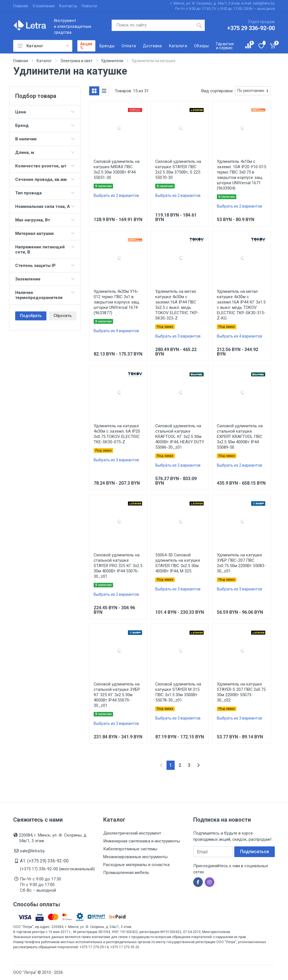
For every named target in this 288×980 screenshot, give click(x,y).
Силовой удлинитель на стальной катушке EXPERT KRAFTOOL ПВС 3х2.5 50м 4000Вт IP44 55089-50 (240, 437)
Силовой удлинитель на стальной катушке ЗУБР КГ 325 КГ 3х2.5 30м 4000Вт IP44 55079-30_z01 (117, 695)
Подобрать (31, 316)
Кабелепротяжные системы (130, 849)
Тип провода (45, 193)
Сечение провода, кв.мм (45, 179)
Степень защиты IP (45, 266)
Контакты (68, 6)
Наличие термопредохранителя (45, 295)
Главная (21, 6)
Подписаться (255, 852)
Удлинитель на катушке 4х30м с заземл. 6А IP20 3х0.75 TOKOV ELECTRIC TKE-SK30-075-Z (117, 434)
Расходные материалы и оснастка (136, 865)
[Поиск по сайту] (153, 25)
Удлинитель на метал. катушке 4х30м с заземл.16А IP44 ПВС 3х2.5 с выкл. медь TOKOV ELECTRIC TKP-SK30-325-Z (177, 305)
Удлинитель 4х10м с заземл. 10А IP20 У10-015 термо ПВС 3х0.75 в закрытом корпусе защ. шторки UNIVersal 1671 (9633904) (241, 175)
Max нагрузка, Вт (45, 220)
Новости (89, 6)
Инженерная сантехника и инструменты (142, 841)
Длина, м (45, 152)
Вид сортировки (217, 91)
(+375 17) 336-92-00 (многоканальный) (57, 869)
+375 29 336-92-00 (251, 28)
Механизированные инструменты (135, 857)
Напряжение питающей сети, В (45, 250)
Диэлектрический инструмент (132, 833)
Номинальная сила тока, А (45, 206)
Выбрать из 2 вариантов (116, 195)
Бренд (45, 125)
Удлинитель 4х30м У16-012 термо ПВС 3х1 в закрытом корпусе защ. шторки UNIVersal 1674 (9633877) (117, 302)
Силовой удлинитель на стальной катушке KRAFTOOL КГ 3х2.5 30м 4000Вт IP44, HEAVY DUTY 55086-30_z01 (180, 437)
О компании (44, 6)
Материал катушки (45, 233)
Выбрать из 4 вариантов (116, 331)
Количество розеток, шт (45, 166)
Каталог (43, 46)
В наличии (45, 139)
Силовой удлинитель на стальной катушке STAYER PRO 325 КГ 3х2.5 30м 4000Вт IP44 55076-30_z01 (118, 566)
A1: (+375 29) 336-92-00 (44, 861)
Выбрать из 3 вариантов (178, 336)
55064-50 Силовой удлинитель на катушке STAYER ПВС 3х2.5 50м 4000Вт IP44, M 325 (178, 563)
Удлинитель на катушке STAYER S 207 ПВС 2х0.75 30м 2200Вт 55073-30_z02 (241, 692)
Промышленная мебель (126, 873)
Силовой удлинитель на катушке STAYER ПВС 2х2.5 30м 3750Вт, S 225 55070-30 (178, 169)
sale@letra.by (32, 851)
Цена (45, 112)
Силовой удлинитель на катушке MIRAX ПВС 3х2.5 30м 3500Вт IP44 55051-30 (117, 169)
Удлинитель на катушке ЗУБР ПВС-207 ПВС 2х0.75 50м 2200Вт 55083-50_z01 (241, 563)
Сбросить (63, 316)
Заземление (45, 279)
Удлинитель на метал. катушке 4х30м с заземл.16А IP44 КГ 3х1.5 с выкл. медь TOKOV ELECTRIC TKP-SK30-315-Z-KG (241, 305)
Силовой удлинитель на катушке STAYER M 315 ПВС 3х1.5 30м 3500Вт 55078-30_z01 (178, 692)
